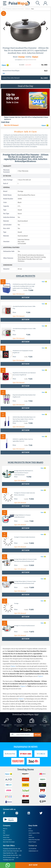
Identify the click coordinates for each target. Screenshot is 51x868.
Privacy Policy (6, 837)
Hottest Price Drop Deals (34, 840)
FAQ (4, 833)
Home (30, 829)
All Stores (31, 831)
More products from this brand (25, 462)
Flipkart (35, 57)
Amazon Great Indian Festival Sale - (12, 851)
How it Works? (6, 835)
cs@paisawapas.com (33, 851)
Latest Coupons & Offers (34, 833)
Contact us (33, 846)
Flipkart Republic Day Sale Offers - (12, 855)
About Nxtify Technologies (9, 842)
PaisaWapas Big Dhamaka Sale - (12, 849)
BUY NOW (33, 865)
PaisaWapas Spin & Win (8, 860)
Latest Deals (31, 837)
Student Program (32, 842)
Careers (30, 835)
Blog (4, 831)
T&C (4, 73)
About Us (5, 829)
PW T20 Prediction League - (11, 858)
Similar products (26, 276)
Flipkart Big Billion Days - (10, 853)
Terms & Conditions (7, 840)
